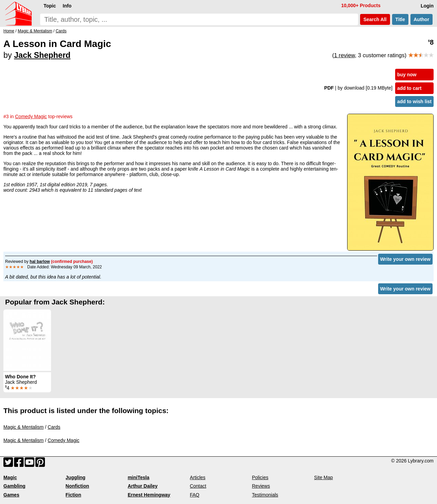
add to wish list (414, 101)
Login (427, 6)
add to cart (409, 88)
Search (375, 19)
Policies (260, 477)
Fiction (74, 495)
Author (422, 19)
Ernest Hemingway (149, 495)
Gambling (14, 486)
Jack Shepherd (42, 55)
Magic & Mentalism (23, 427)
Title (400, 19)
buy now (407, 75)
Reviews (261, 486)
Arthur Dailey (143, 486)
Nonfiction (77, 486)
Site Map (323, 477)
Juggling (76, 477)
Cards (54, 427)
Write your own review (405, 259)
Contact (198, 486)
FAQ (195, 495)
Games (11, 495)
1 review (344, 55)
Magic (10, 477)
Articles (198, 477)
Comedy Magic (63, 440)
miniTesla (139, 477)
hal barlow (40, 262)
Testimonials (265, 495)
